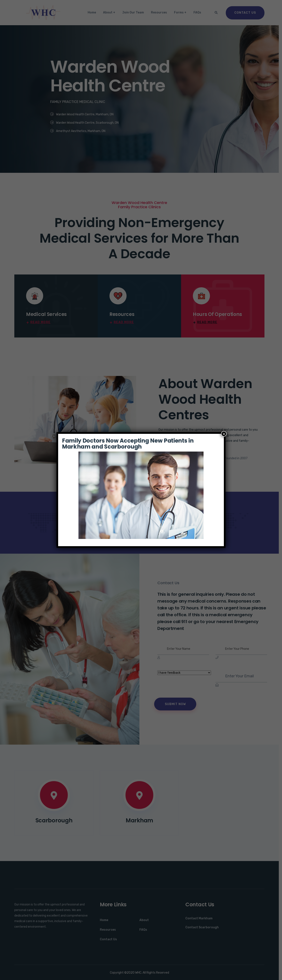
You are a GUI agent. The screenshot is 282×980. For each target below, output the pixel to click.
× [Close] (224, 434)
